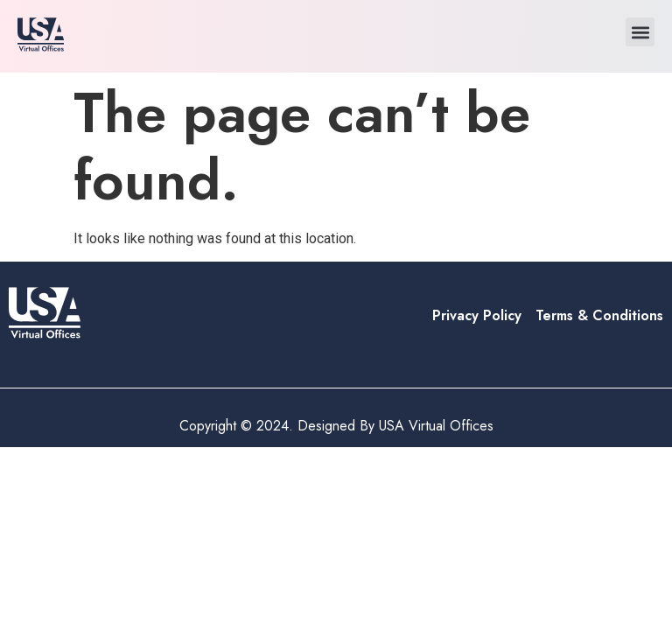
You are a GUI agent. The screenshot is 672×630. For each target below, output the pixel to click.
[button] (640, 32)
